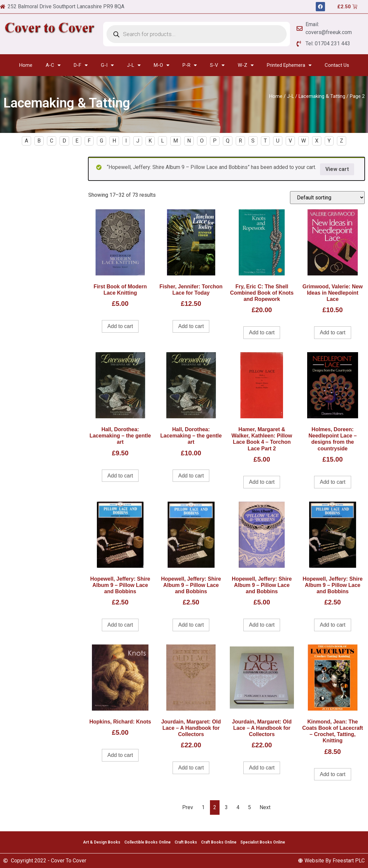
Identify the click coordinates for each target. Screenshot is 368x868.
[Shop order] (327, 198)
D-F (81, 65)
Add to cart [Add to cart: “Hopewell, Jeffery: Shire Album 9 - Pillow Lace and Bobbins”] (120, 625)
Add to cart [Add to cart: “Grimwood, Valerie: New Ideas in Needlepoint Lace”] (332, 332)
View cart (337, 169)
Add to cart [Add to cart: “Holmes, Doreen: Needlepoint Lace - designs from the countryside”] (332, 482)
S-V (217, 65)
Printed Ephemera (289, 65)
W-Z (246, 65)
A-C (53, 65)
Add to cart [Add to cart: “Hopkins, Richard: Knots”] (120, 755)
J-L (134, 65)
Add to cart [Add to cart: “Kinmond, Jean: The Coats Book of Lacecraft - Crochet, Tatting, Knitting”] (332, 774)
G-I (107, 65)
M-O (162, 65)
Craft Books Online (219, 842)
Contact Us (337, 65)
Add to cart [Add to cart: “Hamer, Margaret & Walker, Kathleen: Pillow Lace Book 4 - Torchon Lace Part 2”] (262, 482)
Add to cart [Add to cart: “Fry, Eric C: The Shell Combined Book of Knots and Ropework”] (262, 332)
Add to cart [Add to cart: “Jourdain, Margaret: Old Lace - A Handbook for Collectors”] (191, 768)
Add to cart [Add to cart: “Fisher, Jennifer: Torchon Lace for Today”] (191, 326)
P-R (190, 65)
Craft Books (186, 842)
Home (26, 65)
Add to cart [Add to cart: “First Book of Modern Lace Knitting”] (120, 326)
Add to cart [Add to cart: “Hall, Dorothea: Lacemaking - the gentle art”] (120, 476)
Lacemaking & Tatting (322, 96)
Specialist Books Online (263, 842)
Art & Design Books (102, 842)
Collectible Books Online (147, 842)
